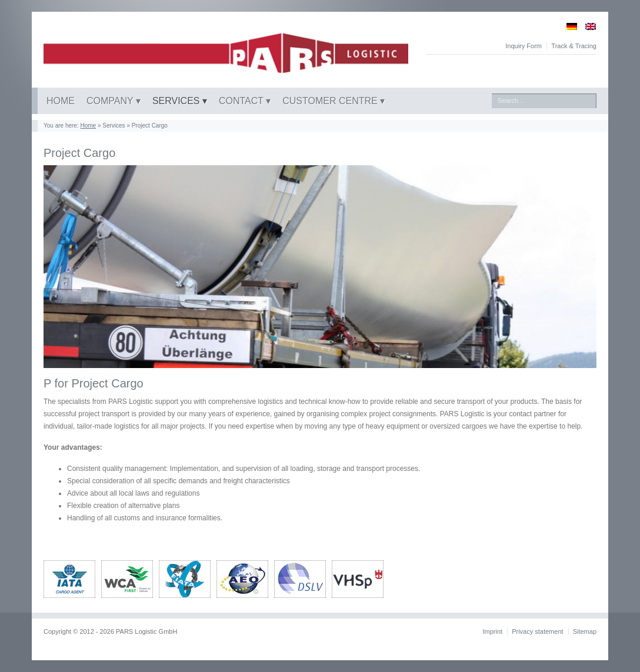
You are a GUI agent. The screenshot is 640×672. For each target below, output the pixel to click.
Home (61, 101)
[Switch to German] (568, 26)
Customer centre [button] (331, 101)
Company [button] (111, 101)
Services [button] (177, 101)
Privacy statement (537, 631)
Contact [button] (242, 101)
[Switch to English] (586, 26)
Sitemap (585, 631)
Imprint (492, 631)
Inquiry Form (524, 46)
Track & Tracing (574, 46)
